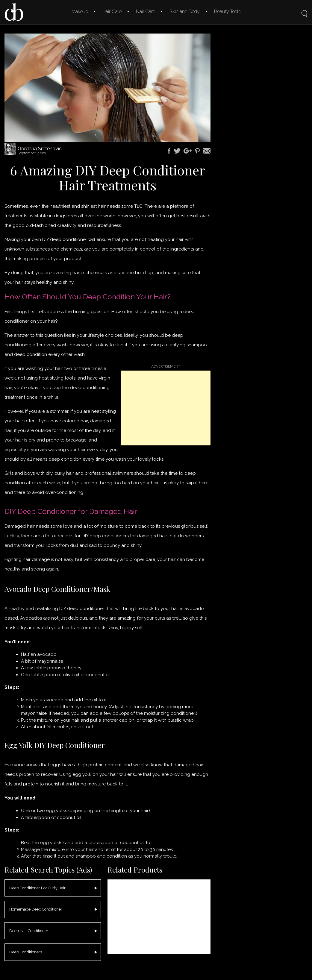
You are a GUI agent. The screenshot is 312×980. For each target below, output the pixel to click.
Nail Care (146, 12)
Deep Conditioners (26, 952)
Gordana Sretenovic (40, 149)
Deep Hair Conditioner (29, 931)
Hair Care (112, 12)
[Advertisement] (166, 408)
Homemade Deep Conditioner (36, 909)
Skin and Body (185, 12)
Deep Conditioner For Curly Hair (37, 888)
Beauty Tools (227, 12)
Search (305, 10)
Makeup (80, 12)
